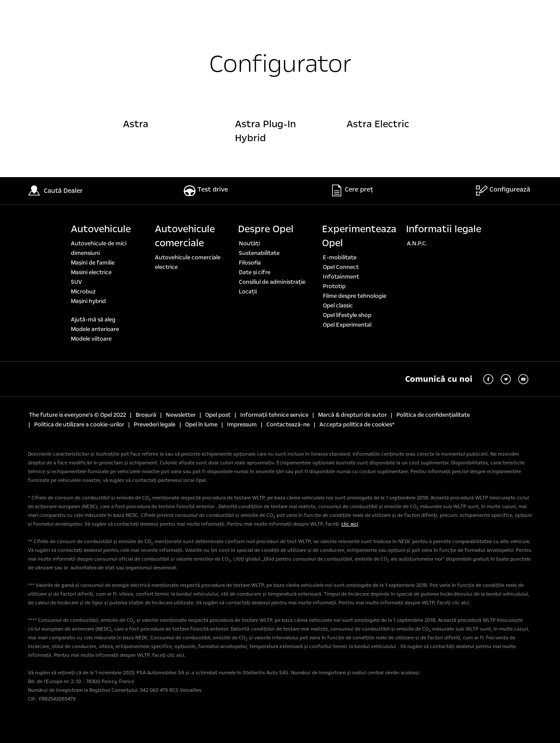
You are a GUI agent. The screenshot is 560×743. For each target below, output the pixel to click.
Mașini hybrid (88, 301)
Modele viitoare (91, 339)
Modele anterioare (95, 329)
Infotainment (341, 277)
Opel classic (338, 306)
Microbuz (83, 292)
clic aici (350, 524)
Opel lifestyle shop (347, 315)
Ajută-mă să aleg (93, 320)
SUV (76, 282)
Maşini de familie (93, 263)
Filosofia (250, 263)
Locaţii (248, 292)
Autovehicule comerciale (185, 236)
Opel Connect (341, 267)
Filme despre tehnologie (355, 296)
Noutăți (249, 244)
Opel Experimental (347, 325)
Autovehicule (101, 229)
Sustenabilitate (259, 253)
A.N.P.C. (417, 244)
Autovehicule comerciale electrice (188, 262)
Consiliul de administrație (272, 282)
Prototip (334, 286)
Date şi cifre (255, 272)
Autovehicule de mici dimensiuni (99, 248)
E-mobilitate (340, 258)
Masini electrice (91, 272)
